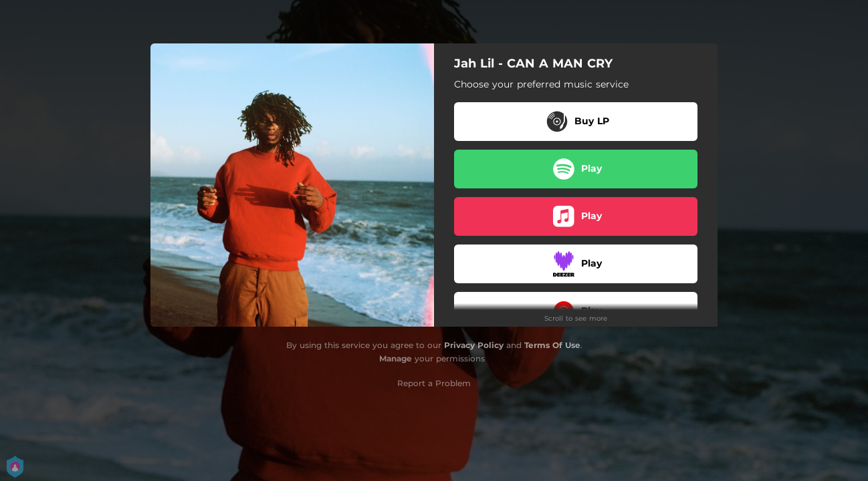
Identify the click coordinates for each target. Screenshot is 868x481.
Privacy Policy (474, 345)
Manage (396, 358)
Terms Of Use (552, 345)
